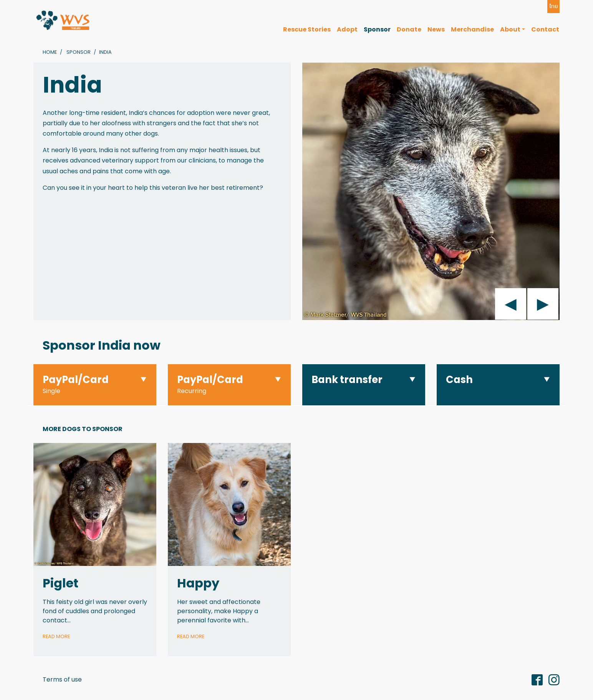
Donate (409, 29)
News (436, 29)
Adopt (347, 29)
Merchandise (472, 29)
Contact (545, 29)
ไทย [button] (554, 6)
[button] (95, 385)
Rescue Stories (307, 29)
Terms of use (62, 679)
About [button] (510, 29)
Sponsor (377, 29)
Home (50, 52)
